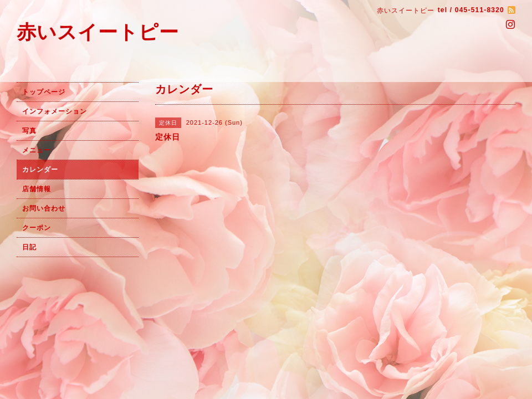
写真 (29, 131)
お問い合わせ (44, 208)
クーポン (37, 228)
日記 (29, 247)
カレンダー (40, 170)
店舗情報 (37, 189)
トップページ (44, 92)
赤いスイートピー (98, 32)
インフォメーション (55, 111)
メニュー (37, 150)
